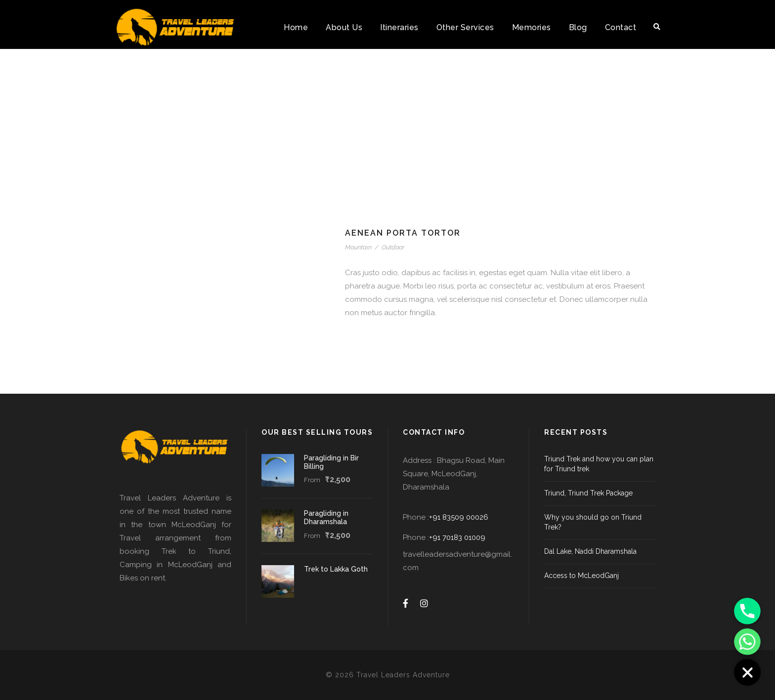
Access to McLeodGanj (581, 576)
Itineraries (399, 27)
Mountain (358, 247)
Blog (578, 27)
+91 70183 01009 (457, 537)
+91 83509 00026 (459, 517)
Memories (532, 27)
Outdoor (393, 247)
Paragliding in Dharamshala (326, 517)
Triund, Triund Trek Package (588, 493)
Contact (621, 27)
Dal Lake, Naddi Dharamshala (590, 551)
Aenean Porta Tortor (403, 233)
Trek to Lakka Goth (336, 569)
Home (296, 27)
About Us (344, 27)
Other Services (465, 27)
